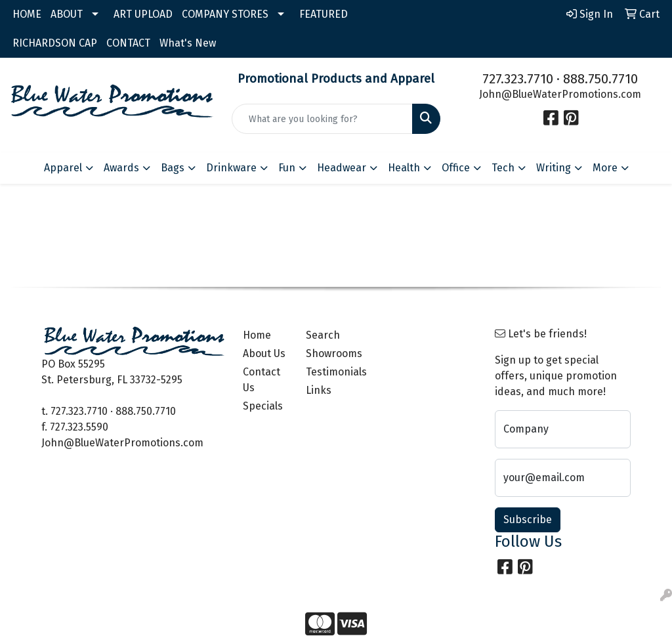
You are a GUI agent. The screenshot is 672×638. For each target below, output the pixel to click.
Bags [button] (173, 168)
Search (323, 335)
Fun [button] (287, 168)
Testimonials (329, 372)
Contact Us (262, 380)
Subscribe (528, 520)
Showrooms (329, 353)
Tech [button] (503, 168)
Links (319, 390)
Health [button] (404, 168)
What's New (188, 43)
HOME (27, 14)
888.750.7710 (600, 79)
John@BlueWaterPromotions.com (560, 94)
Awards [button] (121, 168)
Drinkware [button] (231, 168)
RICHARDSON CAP (55, 43)
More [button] (605, 168)
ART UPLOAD (143, 14)
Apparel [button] (63, 168)
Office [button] (456, 168)
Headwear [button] (342, 168)
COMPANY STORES (225, 14)
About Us (264, 353)
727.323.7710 (518, 79)
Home (257, 335)
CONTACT (128, 43)
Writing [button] (554, 168)
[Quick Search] (322, 119)
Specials (263, 406)
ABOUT (67, 14)
